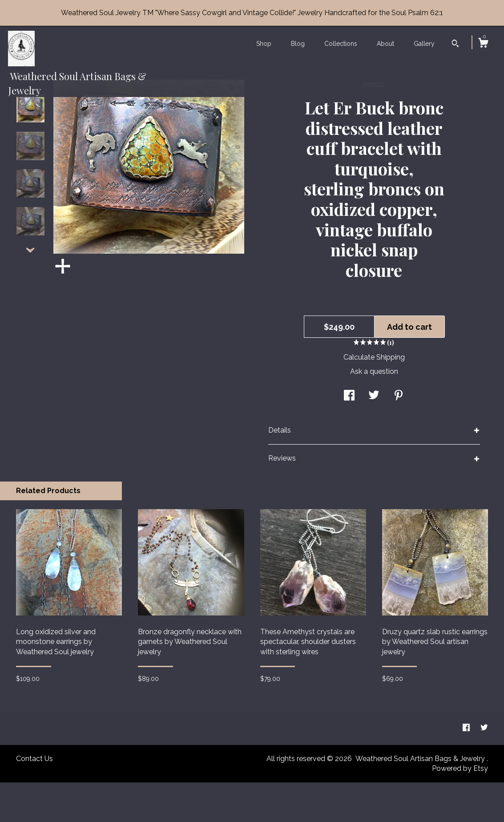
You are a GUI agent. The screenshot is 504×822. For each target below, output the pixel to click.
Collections (341, 44)
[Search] (455, 45)
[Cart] (483, 44)
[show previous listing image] (30, 121)
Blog (298, 44)
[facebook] (467, 768)
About (385, 44)
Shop (264, 44)
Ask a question (374, 411)
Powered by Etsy (460, 808)
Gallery (424, 44)
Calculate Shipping (374, 397)
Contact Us (34, 798)
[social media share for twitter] (374, 435)
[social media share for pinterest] (399, 435)
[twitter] (484, 768)
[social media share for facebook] (349, 435)
